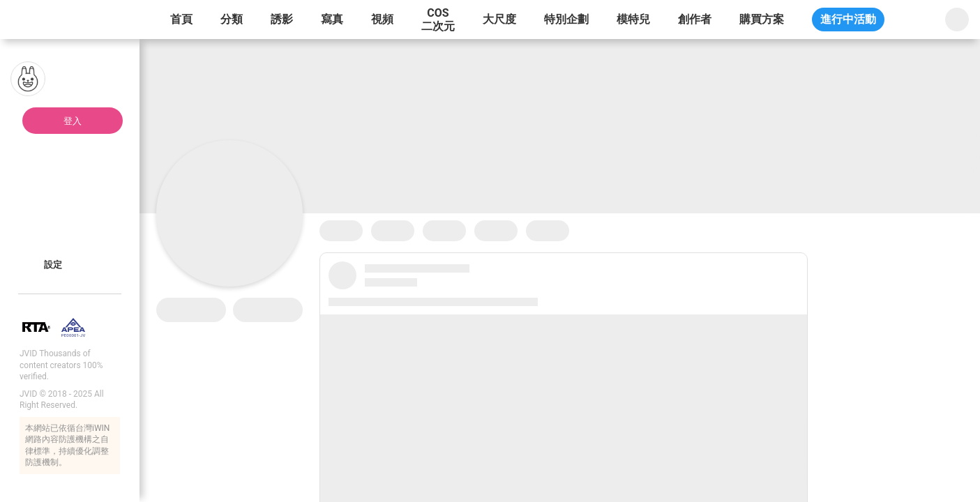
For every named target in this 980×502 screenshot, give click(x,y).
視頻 (382, 19)
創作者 (695, 19)
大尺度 (499, 19)
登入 (73, 121)
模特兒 (633, 19)
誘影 (282, 19)
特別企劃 (566, 19)
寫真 (332, 19)
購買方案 (762, 19)
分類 (232, 19)
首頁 (181, 19)
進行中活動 (848, 19)
